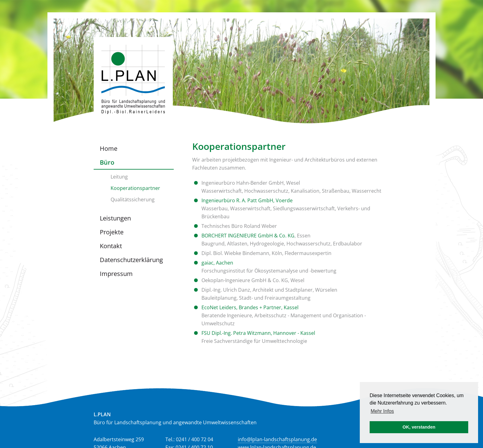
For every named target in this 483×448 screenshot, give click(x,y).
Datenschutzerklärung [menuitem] (131, 260)
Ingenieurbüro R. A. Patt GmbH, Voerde (247, 200)
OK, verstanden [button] (419, 427)
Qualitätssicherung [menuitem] (133, 199)
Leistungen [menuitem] (115, 218)
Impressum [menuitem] (116, 274)
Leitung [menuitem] (119, 177)
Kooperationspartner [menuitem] (135, 188)
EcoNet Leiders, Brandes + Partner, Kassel (250, 307)
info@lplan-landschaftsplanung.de (277, 439)
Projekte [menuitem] (112, 232)
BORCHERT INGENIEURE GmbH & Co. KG (248, 236)
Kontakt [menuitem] (111, 246)
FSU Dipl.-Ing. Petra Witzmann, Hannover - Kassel (258, 333)
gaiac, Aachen (217, 263)
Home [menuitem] (109, 148)
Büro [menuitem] (107, 162)
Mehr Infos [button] (382, 411)
